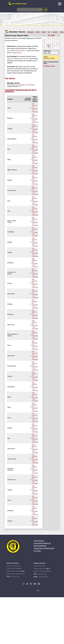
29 (51, 48)
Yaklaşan (30, 32)
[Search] (30, 10)
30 (47, 40)
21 (49, 46)
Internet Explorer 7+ (21, 51)
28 (49, 48)
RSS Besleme (11, 85)
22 (51, 46)
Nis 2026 (51, 35)
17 (54, 44)
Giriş (62, 32)
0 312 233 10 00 (14, 576)
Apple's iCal (11, 59)
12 (58, 42)
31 (49, 40)
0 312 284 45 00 (42, 574)
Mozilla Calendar (23, 59)
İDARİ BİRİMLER (40, 546)
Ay (49, 32)
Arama (55, 32)
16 (53, 44)
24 (54, 46)
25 (56, 46)
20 (47, 46)
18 (56, 44)
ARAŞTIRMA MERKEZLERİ (44, 549)
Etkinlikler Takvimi (17, 32)
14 (49, 44)
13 (47, 44)
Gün (38, 32)
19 (58, 44)
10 (54, 42)
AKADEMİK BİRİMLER (42, 544)
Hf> (45, 40)
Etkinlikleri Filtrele (49, 66)
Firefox (9, 51)
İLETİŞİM (37, 551)
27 (47, 48)
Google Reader (16, 53)
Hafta (44, 32)
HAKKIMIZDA (39, 541)
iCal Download (30, 85)
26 (58, 46)
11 (56, 42)
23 (53, 46)
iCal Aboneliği (21, 85)
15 (51, 44)
